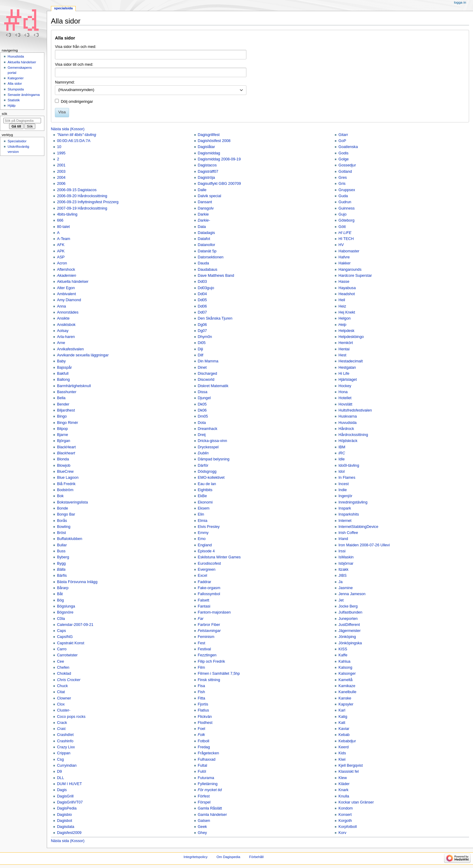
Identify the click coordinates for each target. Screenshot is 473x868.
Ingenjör (345, 496)
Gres (343, 178)
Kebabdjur (347, 741)
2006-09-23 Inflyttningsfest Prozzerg (88, 202)
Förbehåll (256, 857)
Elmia (203, 521)
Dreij (202, 435)
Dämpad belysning (214, 459)
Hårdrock (346, 429)
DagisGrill (65, 796)
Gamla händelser (213, 815)
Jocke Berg (348, 606)
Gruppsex (347, 190)
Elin (201, 514)
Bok (60, 496)
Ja (340, 582)
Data (202, 227)
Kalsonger (347, 674)
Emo (202, 539)
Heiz (342, 306)
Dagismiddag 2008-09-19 (219, 159)
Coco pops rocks (71, 717)
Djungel (204, 398)
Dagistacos (207, 165)
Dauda (203, 263)
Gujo (343, 214)
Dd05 (202, 300)
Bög (60, 600)
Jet (341, 600)
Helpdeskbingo (351, 337)
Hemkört (346, 343)
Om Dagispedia (229, 857)
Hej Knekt (347, 312)
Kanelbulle (347, 692)
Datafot (204, 239)
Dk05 (202, 404)
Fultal (203, 765)
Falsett (204, 600)
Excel (203, 576)
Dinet (202, 368)
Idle (341, 459)
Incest (344, 484)
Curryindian (67, 765)
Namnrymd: (65, 82)
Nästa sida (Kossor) (68, 129)
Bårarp (63, 588)
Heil (342, 300)
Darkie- (204, 220)
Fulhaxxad (207, 759)
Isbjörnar (346, 563)
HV (341, 245)
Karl (342, 710)
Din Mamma (208, 361)
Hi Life (344, 374)
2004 (61, 178)
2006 (61, 184)
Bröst (62, 533)
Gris (342, 184)
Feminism (206, 637)
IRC (342, 453)
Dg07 (202, 331)
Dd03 (202, 282)
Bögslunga (66, 606)
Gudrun (345, 202)
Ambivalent (67, 294)
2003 (61, 172)
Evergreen (207, 570)
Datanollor (207, 245)
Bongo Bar (66, 514)
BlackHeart (66, 447)
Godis (343, 153)
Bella (61, 398)
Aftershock (66, 270)
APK (61, 251)
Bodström (65, 490)
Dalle (202, 190)
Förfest (204, 796)
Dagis (62, 790)
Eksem (204, 508)
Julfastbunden (350, 612)
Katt (342, 723)
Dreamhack (208, 429)
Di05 (202, 343)
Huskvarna (348, 416)
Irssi (342, 551)
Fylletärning (208, 784)
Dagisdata (66, 827)
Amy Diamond (69, 300)
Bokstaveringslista (72, 502)
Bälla (61, 570)
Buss (61, 551)
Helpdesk (346, 331)
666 (60, 220)
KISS (343, 649)
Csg (60, 759)
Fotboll (204, 741)
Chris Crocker (69, 680)
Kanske (345, 698)
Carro (62, 649)
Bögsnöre (65, 612)
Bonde (63, 508)
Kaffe (343, 655)
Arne (61, 343)
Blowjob (64, 466)
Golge (344, 159)
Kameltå (346, 680)
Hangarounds (350, 270)
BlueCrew (65, 472)
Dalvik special (210, 196)
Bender (63, 404)
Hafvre (344, 257)
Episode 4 (206, 551)
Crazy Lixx (66, 747)
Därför (203, 466)
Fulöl (202, 772)
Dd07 (202, 312)
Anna (62, 306)
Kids (342, 753)
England (205, 545)
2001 (61, 165)
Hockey (345, 386)
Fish (202, 692)
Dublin (203, 453)
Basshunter (67, 392)
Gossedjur (347, 165)
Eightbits (205, 490)
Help (342, 325)
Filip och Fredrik (211, 661)
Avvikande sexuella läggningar (83, 355)
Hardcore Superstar (355, 276)
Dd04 (202, 294)
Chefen (63, 668)
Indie (343, 490)
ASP (61, 257)
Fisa (202, 686)
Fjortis (203, 704)
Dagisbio (64, 815)
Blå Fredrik (66, 484)
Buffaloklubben (70, 539)
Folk (202, 735)
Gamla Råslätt (210, 808)
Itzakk (343, 570)
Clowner (64, 698)
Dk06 (202, 410)
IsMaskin (346, 557)
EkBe (202, 496)
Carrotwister (67, 655)
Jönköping (347, 637)
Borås (62, 521)
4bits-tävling (67, 214)
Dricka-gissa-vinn (213, 441)
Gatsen (204, 821)
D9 (59, 772)
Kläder (344, 784)
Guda (343, 196)
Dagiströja (206, 178)
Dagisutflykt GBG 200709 (219, 184)
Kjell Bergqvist (351, 765)
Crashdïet (65, 735)
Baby (61, 361)
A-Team (64, 239)
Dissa (203, 392)
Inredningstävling (353, 502)
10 (59, 147)
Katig (343, 717)
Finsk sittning (209, 680)
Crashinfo (65, 741)
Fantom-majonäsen (214, 612)
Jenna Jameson (352, 594)
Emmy (203, 533)
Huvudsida (348, 423)
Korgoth (345, 821)
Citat (61, 692)
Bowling (64, 527)
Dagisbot (65, 821)
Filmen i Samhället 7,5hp (219, 674)
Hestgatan (347, 368)
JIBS (343, 576)
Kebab (344, 735)
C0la (61, 619)
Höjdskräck (348, 441)
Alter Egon (66, 288)
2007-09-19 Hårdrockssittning (82, 208)
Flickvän (205, 717)
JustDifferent (349, 625)
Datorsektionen (211, 257)
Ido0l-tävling (349, 466)
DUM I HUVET (69, 784)
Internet (345, 521)
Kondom (346, 808)
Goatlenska (348, 147)
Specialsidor (17, 141)
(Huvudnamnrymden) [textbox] (76, 90)
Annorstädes (68, 312)
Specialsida (63, 8)
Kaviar (344, 729)
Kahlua (344, 661)
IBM (342, 447)
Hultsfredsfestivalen (355, 410)
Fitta (202, 698)
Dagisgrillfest (209, 135)
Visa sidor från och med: (76, 47)
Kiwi (342, 759)
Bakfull (63, 374)
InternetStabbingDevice (358, 527)
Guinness (347, 208)
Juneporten (348, 619)
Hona (343, 392)
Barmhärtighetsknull (74, 386)
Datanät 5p (207, 251)
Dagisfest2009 (69, 833)
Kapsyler (346, 704)
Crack (62, 723)
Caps (62, 631)
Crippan (64, 753)
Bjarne (63, 435)
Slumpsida (16, 89)
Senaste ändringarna (24, 95)
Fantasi (204, 606)
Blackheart (66, 453)
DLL (60, 778)
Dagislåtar (206, 147)
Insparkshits (349, 514)
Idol (341, 472)
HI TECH (346, 239)
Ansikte (63, 318)
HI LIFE (345, 233)
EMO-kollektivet (211, 478)
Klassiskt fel (349, 772)
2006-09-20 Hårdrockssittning (82, 196)
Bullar (62, 545)
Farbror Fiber (209, 625)
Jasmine (346, 588)
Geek (202, 827)
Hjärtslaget (348, 380)
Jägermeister (349, 631)
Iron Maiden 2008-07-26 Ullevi (364, 545)
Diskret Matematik (213, 386)
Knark (343, 790)
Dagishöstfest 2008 (214, 141)
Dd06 (202, 306)
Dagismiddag (209, 153)
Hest (342, 355)
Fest (202, 643)
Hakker (344, 263)
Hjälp (11, 106)
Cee (60, 661)
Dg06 (202, 325)
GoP (342, 141)
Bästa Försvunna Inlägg (77, 582)
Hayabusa (347, 288)
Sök (5, 114)
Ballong (63, 380)
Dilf (201, 355)
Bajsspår (64, 368)
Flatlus (203, 710)
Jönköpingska (350, 643)
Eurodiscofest (210, 563)
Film (202, 668)
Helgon (344, 318)
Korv (342, 833)
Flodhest (205, 723)
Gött (342, 227)
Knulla (344, 796)
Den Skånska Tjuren (215, 318)
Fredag (204, 747)
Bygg (61, 563)
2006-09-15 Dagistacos (77, 190)
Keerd (344, 747)
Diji (201, 349)
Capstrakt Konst (71, 643)
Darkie (203, 214)
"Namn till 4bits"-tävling (77, 135)
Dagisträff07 (208, 172)
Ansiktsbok (66, 325)
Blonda (63, 459)
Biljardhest (66, 410)
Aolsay (63, 331)
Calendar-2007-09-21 (75, 625)
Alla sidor (15, 84)
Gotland (345, 172)
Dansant (205, 202)
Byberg (63, 557)
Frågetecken (209, 753)
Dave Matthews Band (216, 276)
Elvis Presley (209, 527)
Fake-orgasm (209, 588)
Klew (343, 778)
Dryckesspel (208, 447)
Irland (343, 539)
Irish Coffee (348, 533)
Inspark (345, 508)
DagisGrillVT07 (70, 802)
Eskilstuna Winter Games (219, 557)
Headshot (347, 294)
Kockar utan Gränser (356, 802)
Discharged (208, 374)
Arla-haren (66, 337)
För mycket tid (210, 790)
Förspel (204, 802)
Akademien (67, 276)
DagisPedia (67, 808)
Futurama (206, 778)
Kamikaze (347, 686)
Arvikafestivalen (70, 349)
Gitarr (343, 135)
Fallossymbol (209, 594)
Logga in (460, 2)
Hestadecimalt (351, 361)
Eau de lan (207, 484)
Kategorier (16, 78)
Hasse (344, 282)
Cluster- (64, 710)
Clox (61, 704)
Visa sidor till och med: (74, 65)
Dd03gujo (206, 288)
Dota (202, 423)
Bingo (62, 416)
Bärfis (62, 576)
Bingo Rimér (68, 423)
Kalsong (345, 668)
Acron (62, 263)
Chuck (62, 686)
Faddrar (205, 582)
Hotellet (345, 398)
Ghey (202, 833)
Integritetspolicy (196, 857)
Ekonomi (205, 502)
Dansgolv (206, 208)
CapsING (65, 637)
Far (201, 619)
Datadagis (206, 233)
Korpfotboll (348, 827)
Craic (62, 729)
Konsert (345, 815)
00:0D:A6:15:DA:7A (74, 141)
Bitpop (62, 429)
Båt (60, 594)
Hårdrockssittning (353, 435)
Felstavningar (209, 631)
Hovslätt (345, 404)
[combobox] (151, 90)
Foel (202, 729)
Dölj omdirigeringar (77, 102)
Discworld (206, 380)
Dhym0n (205, 337)
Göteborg (346, 220)
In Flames (347, 478)
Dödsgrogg (207, 472)
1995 (61, 153)
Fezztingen (207, 655)
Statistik (14, 100)
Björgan (64, 441)
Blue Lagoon (68, 478)
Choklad (64, 674)
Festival (205, 649)
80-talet (63, 227)
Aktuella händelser (73, 282)
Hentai (344, 349)
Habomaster (349, 251)
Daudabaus (208, 270)
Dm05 (203, 416)
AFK (61, 245)
